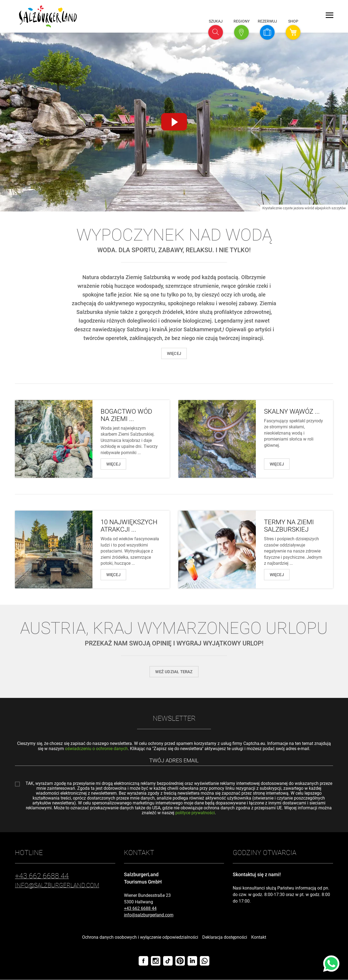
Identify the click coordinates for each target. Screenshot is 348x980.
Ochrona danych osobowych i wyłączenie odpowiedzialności (140, 937)
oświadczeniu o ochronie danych (96, 749)
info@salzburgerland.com (149, 915)
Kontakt (259, 937)
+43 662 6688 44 (140, 909)
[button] (216, 32)
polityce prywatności (195, 813)
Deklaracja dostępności (225, 937)
